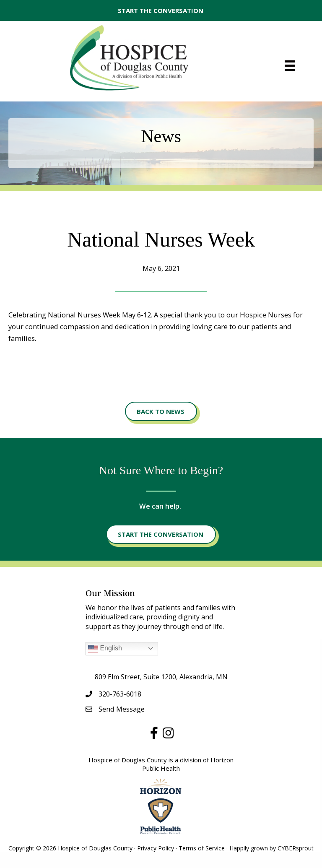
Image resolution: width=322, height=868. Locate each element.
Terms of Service (202, 848)
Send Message (122, 709)
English (105, 649)
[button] (161, 10)
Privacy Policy (156, 848)
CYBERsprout (296, 848)
